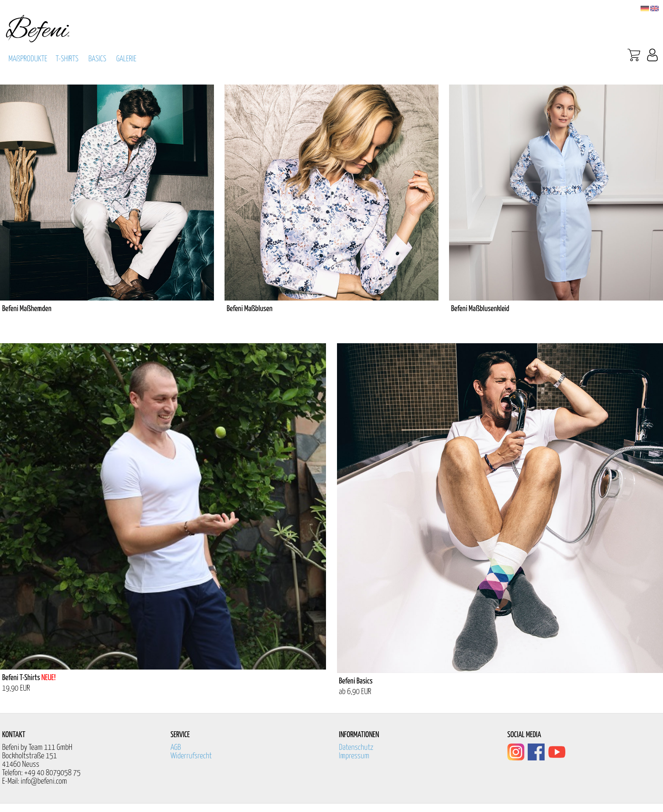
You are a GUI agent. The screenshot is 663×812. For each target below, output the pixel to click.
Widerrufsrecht (191, 756)
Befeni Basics (356, 681)
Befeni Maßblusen (249, 309)
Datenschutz (356, 748)
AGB (176, 748)
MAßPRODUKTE (28, 59)
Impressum (354, 756)
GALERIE (126, 59)
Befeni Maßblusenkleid (480, 309)
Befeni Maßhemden (27, 309)
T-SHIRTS (67, 59)
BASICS (97, 59)
